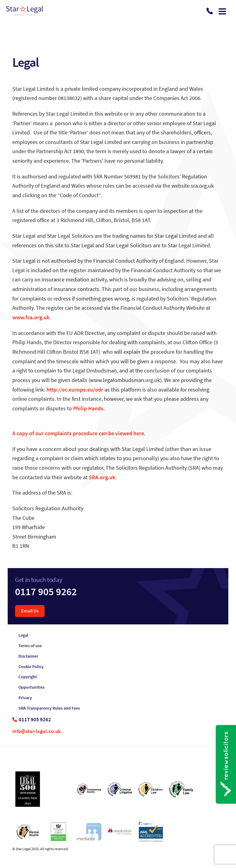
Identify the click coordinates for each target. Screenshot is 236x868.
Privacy (25, 698)
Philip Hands (88, 408)
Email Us (30, 611)
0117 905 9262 (46, 592)
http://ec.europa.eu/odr (75, 390)
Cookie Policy (31, 667)
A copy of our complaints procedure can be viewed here (78, 433)
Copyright (28, 677)
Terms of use (30, 646)
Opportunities (31, 687)
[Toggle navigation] (222, 11)
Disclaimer (28, 656)
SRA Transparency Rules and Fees (49, 708)
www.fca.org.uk (31, 317)
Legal (23, 635)
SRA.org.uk (102, 477)
